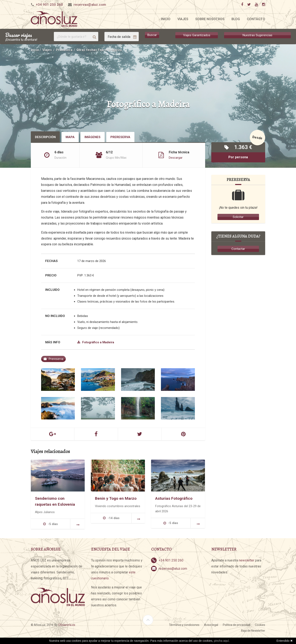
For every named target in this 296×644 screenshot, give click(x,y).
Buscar (152, 35)
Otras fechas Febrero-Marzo (99, 50)
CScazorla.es (67, 625)
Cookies (260, 625)
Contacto (256, 19)
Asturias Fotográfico (174, 498)
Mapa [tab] (70, 137)
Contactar (238, 249)
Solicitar (238, 217)
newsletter (247, 560)
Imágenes (92, 137)
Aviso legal (211, 625)
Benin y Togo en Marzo (116, 498)
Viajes (183, 19)
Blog (236, 19)
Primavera (64, 50)
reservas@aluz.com (90, 5)
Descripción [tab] (45, 137)
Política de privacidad (236, 625)
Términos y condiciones (184, 625)
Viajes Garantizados (197, 35)
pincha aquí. (222, 641)
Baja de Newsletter (253, 631)
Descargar (176, 158)
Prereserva (120, 137)
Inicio (166, 19)
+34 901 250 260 (49, 5)
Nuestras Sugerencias (257, 35)
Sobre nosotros (210, 19)
